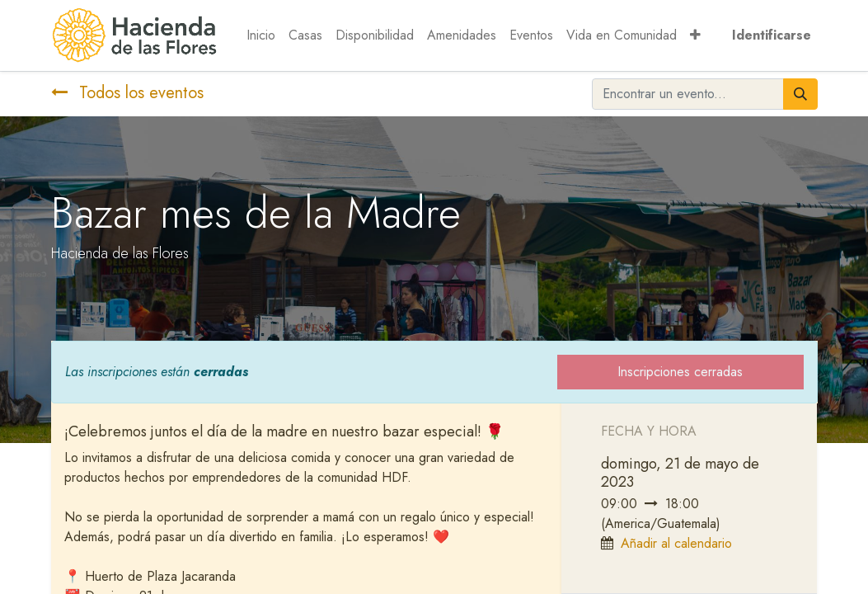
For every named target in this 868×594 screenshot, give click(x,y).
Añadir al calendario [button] (676, 543)
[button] (695, 35)
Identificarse (772, 35)
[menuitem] (261, 35)
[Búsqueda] (800, 94)
